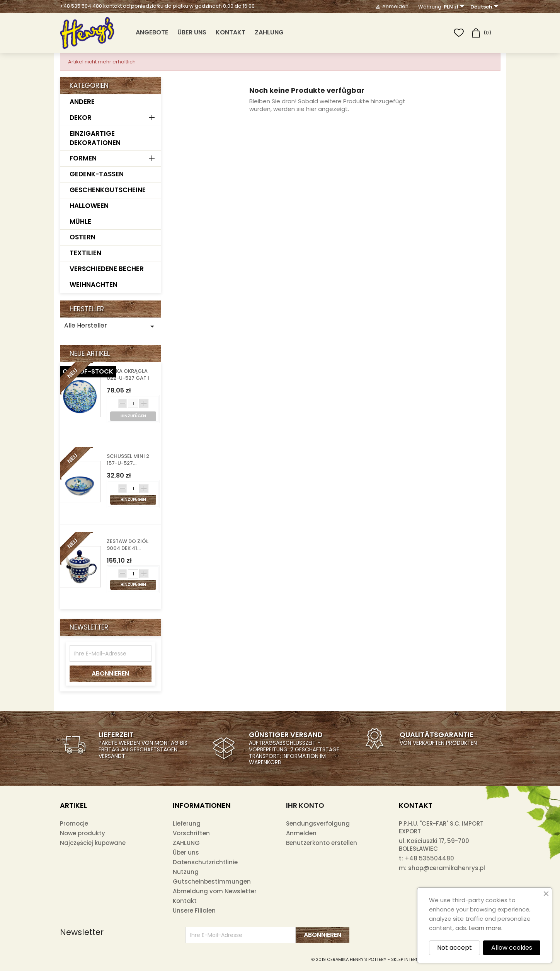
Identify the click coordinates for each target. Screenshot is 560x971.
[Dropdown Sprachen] (485, 7)
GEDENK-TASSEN (97, 174)
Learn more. (486, 928)
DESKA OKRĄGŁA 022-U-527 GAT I (128, 375)
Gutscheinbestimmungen (212, 881)
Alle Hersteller (111, 326)
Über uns (192, 32)
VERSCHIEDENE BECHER (107, 269)
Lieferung (187, 823)
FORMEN (83, 158)
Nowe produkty (83, 833)
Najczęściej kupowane (93, 843)
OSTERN (83, 237)
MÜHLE (80, 222)
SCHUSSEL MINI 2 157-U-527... (128, 460)
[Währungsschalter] (455, 7)
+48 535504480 (429, 858)
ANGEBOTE (152, 32)
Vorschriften (191, 833)
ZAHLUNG (269, 32)
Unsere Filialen (194, 910)
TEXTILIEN (85, 253)
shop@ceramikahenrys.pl (447, 868)
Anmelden (301, 833)
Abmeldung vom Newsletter (215, 891)
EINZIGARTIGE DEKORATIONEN (95, 138)
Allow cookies (512, 948)
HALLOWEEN (89, 206)
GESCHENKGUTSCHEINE (108, 190)
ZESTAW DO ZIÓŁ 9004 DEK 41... (128, 545)
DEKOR (81, 118)
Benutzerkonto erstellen (322, 843)
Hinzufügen (133, 499)
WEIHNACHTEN (94, 285)
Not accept (454, 948)
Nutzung (186, 872)
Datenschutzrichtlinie (205, 862)
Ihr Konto (305, 805)
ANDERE (82, 102)
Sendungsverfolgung (318, 823)
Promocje (74, 823)
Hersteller (87, 309)
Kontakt (231, 32)
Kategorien (89, 85)
